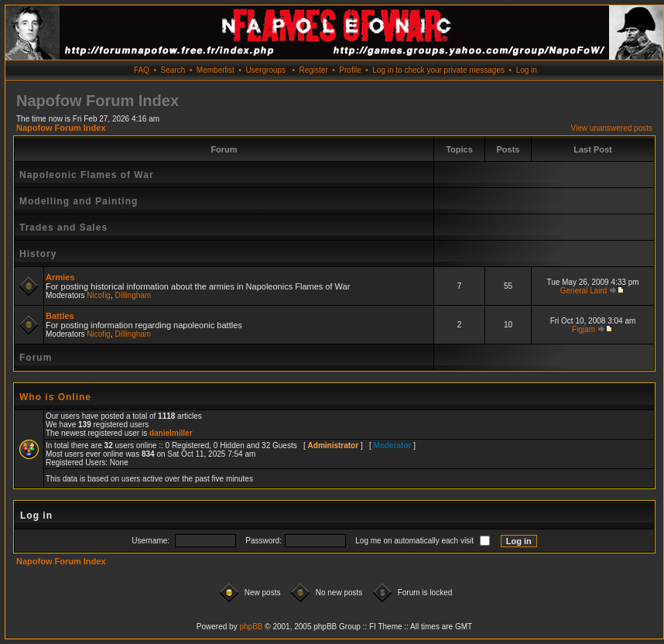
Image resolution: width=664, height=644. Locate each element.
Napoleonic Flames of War (87, 175)
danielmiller (171, 433)
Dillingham (133, 295)
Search (173, 70)
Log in (527, 70)
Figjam (584, 329)
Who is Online (55, 397)
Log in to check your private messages (438, 70)
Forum (36, 358)
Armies (60, 277)
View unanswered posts (612, 128)
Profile (350, 70)
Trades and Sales (63, 228)
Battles (60, 316)
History (38, 254)
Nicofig (99, 295)
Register (313, 70)
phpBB (251, 627)
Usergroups (265, 70)
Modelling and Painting (79, 201)
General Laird (584, 291)
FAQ (142, 70)
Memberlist (216, 70)
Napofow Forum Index (61, 128)
